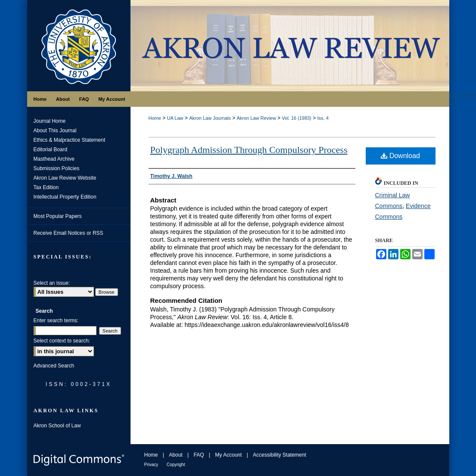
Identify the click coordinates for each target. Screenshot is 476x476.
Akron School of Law (57, 426)
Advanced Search (54, 366)
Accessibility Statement (279, 455)
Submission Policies (57, 168)
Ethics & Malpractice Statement (70, 140)
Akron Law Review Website (65, 178)
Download (400, 156)
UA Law (175, 118)
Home (155, 118)
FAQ (199, 455)
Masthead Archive (54, 159)
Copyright (176, 465)
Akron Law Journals (210, 118)
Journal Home (50, 121)
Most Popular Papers (58, 216)
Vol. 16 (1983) (297, 118)
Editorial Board (51, 149)
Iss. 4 (323, 118)
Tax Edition (46, 187)
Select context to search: (62, 341)
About (176, 455)
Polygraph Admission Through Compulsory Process (249, 150)
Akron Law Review (256, 118)
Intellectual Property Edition (65, 197)
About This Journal (55, 131)
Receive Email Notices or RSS (68, 233)
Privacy (151, 465)
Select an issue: (52, 283)
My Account (228, 455)
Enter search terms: (56, 320)
